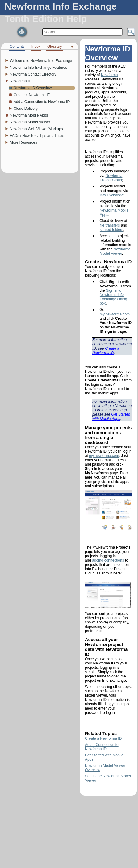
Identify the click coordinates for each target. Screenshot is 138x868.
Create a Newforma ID (106, 351)
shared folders (111, 230)
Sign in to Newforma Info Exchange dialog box (113, 297)
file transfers (110, 225)
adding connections (108, 560)
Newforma (109, 75)
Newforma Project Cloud (111, 178)
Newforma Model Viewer (115, 251)
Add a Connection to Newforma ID (102, 747)
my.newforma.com (115, 314)
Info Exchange (112, 195)
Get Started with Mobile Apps (111, 417)
